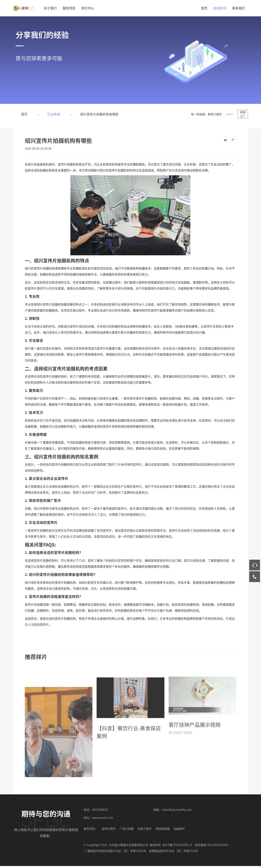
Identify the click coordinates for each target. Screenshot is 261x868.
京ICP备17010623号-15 (177, 845)
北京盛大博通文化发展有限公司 (128, 845)
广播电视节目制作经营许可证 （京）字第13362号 (115, 851)
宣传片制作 (109, 829)
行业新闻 (54, 114)
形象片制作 (145, 829)
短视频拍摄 (163, 829)
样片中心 (88, 8)
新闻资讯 (220, 8)
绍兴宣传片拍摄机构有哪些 (99, 114)
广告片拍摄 (127, 829)
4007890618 (100, 810)
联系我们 (239, 8)
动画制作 (179, 829)
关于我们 (50, 8)
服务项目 (69, 8)
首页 (204, 8)
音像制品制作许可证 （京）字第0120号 (173, 851)
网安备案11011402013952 (212, 845)
